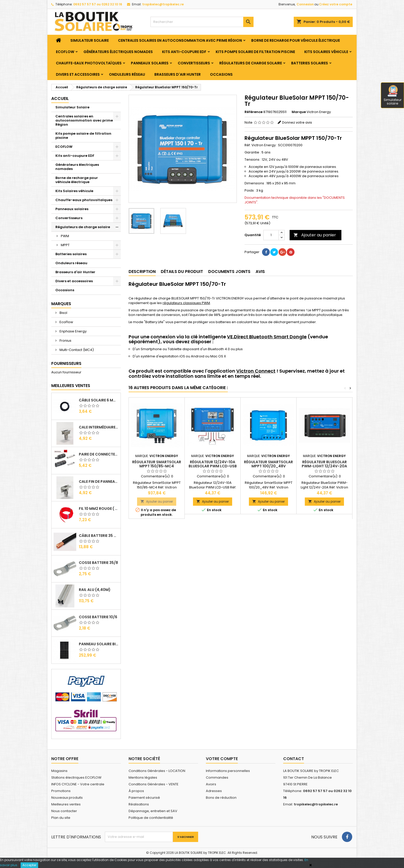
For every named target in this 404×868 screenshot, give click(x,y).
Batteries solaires (310, 63)
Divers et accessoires (78, 74)
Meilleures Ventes (71, 386)
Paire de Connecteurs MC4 (99, 454)
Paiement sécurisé (144, 798)
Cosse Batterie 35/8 (98, 563)
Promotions (61, 791)
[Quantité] (271, 235)
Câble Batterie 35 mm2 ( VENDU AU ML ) (99, 536)
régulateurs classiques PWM (186, 303)
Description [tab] (142, 272)
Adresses (214, 791)
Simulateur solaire (393, 96)
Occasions (221, 74)
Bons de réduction (221, 798)
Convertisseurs (194, 63)
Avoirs (211, 784)
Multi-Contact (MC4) (76, 350)
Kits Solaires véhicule (326, 52)
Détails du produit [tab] (182, 272)
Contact (294, 759)
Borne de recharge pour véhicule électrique (296, 40)
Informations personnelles (228, 771)
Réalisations (139, 804)
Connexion (305, 4)
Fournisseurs (66, 363)
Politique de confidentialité (151, 818)
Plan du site (61, 818)
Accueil (60, 98)
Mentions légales (143, 777)
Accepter (29, 865)
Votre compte (222, 759)
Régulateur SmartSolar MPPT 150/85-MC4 (157, 464)
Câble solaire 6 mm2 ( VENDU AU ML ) (99, 400)
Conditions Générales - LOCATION (157, 771)
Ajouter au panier (315, 235)
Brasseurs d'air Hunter (178, 74)
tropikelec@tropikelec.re (163, 4)
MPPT (65, 245)
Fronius (65, 341)
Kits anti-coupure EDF (184, 52)
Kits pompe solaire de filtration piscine (255, 52)
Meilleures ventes (66, 804)
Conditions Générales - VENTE (154, 784)
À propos (136, 791)
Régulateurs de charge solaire (251, 63)
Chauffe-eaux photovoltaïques (89, 63)
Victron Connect (256, 371)
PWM (65, 236)
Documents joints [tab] (229, 272)
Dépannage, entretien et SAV (153, 811)
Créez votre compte (336, 4)
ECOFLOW (65, 52)
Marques (61, 304)
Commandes (217, 777)
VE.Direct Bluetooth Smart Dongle (267, 337)
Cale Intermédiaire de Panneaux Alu (99, 427)
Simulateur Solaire (90, 40)
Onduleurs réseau (127, 74)
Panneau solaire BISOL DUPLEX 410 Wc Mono (99, 644)
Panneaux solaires (150, 63)
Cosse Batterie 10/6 (98, 617)
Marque (299, 112)
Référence (254, 112)
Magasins (59, 771)
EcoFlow (66, 322)
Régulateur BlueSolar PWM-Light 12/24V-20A (324, 464)
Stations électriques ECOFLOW (76, 777)
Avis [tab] (260, 272)
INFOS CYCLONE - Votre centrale (78, 784)
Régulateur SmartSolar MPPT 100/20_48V (268, 464)
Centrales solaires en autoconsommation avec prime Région (180, 40)
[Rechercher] (202, 22)
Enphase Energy (73, 331)
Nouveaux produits (67, 798)
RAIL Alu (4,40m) (95, 590)
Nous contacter (64, 811)
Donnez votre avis (297, 122)
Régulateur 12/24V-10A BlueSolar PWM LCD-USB (213, 464)
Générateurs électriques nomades (118, 52)
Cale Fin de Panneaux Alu (99, 482)
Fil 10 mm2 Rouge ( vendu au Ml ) (99, 509)
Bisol (63, 313)
